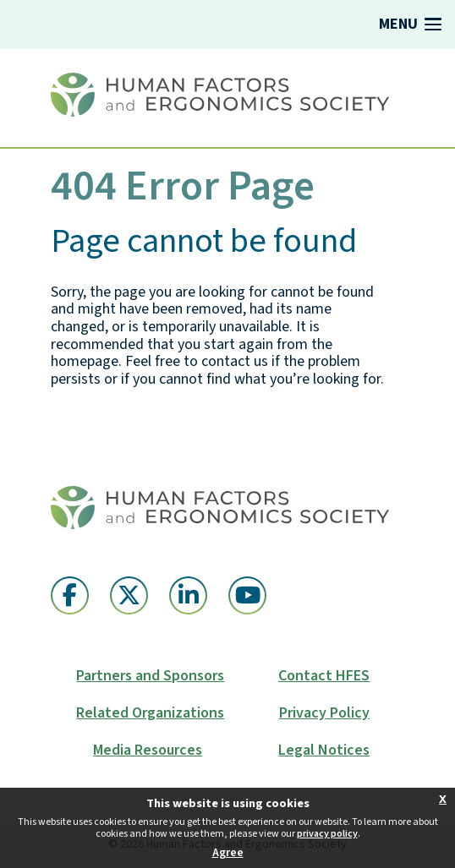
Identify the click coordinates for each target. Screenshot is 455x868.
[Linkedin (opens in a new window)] (188, 595)
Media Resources (148, 751)
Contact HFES (324, 676)
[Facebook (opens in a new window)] (70, 595)
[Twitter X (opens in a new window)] (129, 595)
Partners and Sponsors (150, 676)
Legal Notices (324, 751)
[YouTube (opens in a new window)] (247, 595)
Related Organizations (150, 713)
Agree (228, 853)
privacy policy (327, 834)
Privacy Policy (324, 713)
